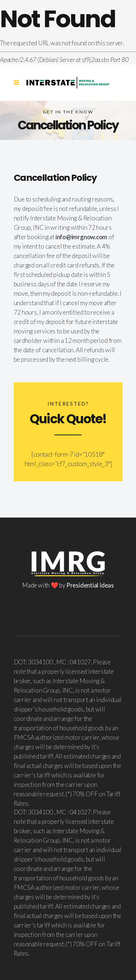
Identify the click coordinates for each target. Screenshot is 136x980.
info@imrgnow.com (81, 237)
